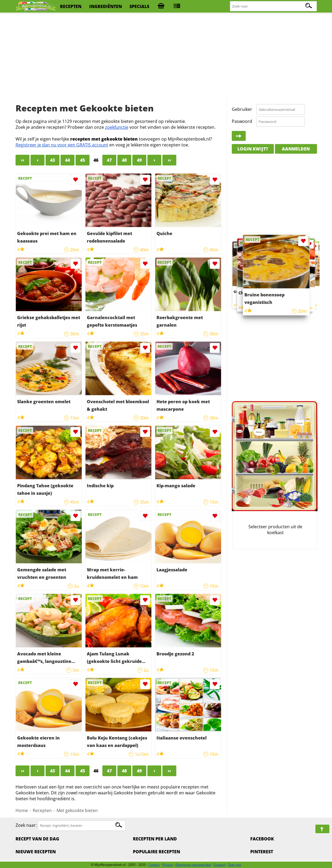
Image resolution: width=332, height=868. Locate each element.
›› (169, 160)
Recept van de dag (37, 839)
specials (139, 6)
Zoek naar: (26, 825)
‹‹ (23, 160)
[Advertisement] (166, 56)
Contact (154, 865)
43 (53, 160)
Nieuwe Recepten (36, 852)
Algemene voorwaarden (193, 865)
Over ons (234, 865)
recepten (71, 6)
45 (83, 160)
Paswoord (242, 121)
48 (124, 160)
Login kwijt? (253, 149)
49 (139, 160)
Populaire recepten (156, 852)
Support (219, 865)
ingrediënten (106, 6)
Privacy (167, 865)
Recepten (42, 810)
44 (68, 160)
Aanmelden (296, 149)
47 (109, 160)
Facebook (262, 839)
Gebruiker (242, 109)
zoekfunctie (117, 127)
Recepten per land (155, 839)
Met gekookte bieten (77, 810)
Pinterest (262, 852)
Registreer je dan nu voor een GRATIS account (62, 145)
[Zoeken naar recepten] (274, 6)
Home (22, 810)
